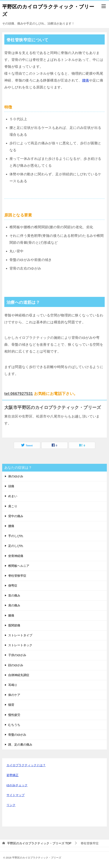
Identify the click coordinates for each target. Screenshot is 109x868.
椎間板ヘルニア (19, 566)
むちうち (14, 725)
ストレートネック (20, 645)
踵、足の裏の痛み (20, 745)
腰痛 (86, 80)
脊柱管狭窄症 (17, 576)
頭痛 (11, 486)
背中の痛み (16, 516)
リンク (11, 805)
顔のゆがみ (16, 665)
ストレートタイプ (20, 635)
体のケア (14, 695)
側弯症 (13, 586)
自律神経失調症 (19, 675)
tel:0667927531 (19, 394)
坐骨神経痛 (16, 556)
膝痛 (11, 615)
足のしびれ (16, 546)
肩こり (13, 506)
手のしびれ (16, 536)
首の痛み (14, 595)
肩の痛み (14, 605)
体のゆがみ (16, 476)
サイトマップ (16, 795)
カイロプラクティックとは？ (26, 765)
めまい (13, 496)
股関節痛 (14, 625)
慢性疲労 (14, 715)
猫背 (11, 705)
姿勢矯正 (12, 775)
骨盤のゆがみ (17, 735)
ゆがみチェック (17, 785)
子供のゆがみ (17, 655)
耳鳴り (13, 685)
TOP (39, 843)
